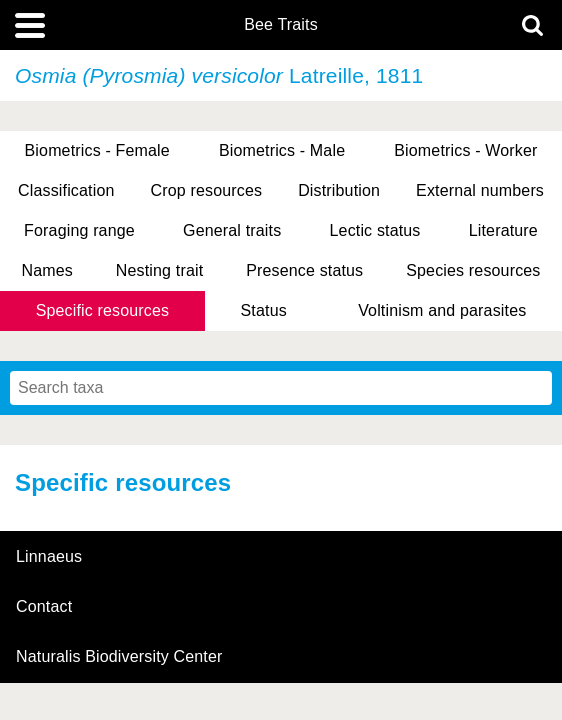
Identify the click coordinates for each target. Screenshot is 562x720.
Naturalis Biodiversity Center (119, 657)
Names (46, 270)
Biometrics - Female (97, 150)
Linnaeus (49, 557)
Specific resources (103, 310)
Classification (66, 190)
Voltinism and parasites (442, 310)
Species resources (473, 270)
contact (44, 606)
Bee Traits (281, 25)
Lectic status (375, 230)
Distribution (339, 190)
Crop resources (207, 190)
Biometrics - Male (282, 150)
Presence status (304, 270)
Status (264, 310)
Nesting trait (159, 270)
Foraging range (79, 230)
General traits (232, 230)
